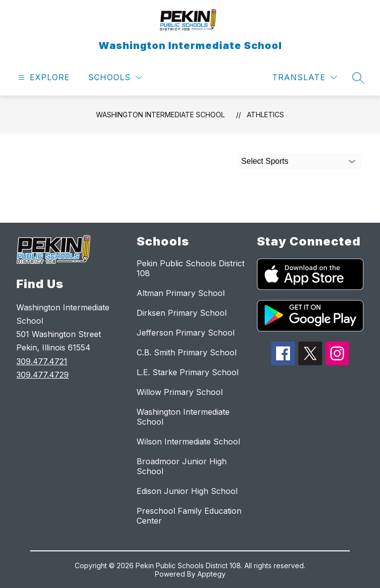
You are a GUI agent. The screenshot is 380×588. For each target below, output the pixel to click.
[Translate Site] (305, 77)
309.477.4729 (43, 375)
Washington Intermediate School (160, 115)
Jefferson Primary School (186, 333)
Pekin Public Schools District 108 (190, 268)
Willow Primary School (180, 392)
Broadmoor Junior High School (182, 466)
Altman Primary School (181, 293)
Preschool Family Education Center (189, 516)
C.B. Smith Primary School (187, 352)
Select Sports (265, 161)
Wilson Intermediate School (188, 441)
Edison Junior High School (187, 491)
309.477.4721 (42, 361)
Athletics (265, 115)
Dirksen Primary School (182, 313)
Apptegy (212, 574)
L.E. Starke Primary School (188, 372)
